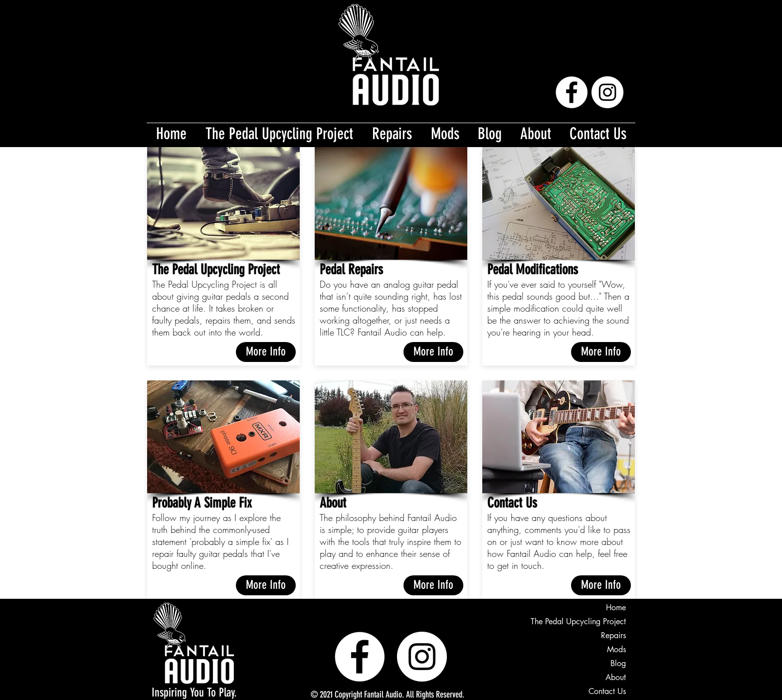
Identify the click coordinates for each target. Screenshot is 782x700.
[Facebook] (572, 92)
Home (616, 608)
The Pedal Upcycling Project (578, 621)
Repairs (613, 635)
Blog (618, 663)
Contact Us (607, 691)
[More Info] (266, 352)
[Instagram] (607, 92)
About (616, 677)
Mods (616, 649)
